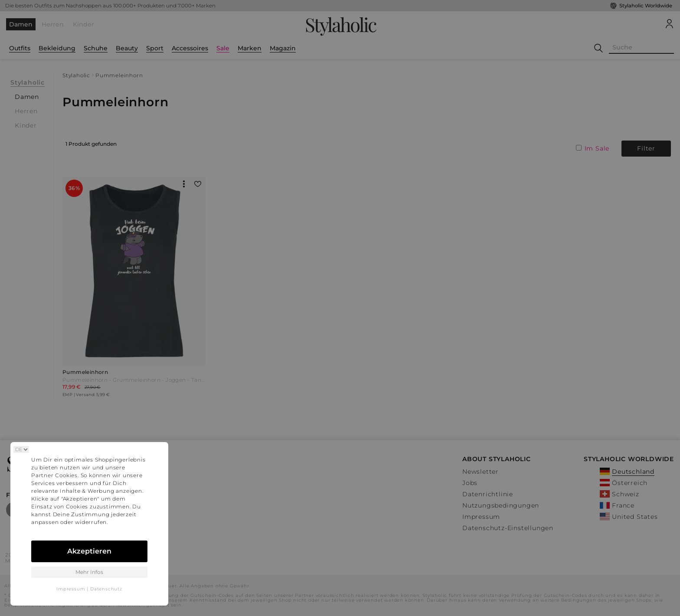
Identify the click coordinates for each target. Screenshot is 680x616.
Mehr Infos (89, 572)
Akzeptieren (89, 551)
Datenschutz (106, 589)
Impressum (71, 589)
